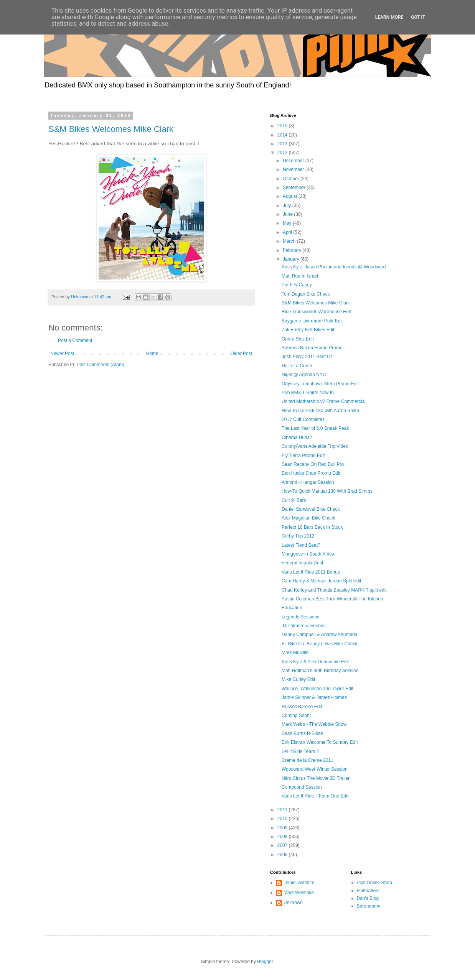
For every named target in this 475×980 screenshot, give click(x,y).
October (292, 179)
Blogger (265, 962)
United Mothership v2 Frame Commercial (324, 401)
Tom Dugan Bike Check (306, 294)
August (291, 196)
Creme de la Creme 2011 (308, 760)
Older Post (241, 354)
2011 (283, 810)
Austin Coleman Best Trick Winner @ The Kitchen (332, 599)
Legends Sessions (300, 617)
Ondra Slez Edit (298, 339)
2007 (283, 845)
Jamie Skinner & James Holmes (314, 697)
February (293, 250)
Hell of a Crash (297, 366)
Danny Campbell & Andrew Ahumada (319, 635)
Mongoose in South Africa (308, 554)
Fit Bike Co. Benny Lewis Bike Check (319, 644)
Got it (418, 17)
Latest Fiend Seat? (301, 545)
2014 (283, 135)
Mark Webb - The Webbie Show (314, 724)
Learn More (389, 17)
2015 (283, 126)
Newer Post (62, 354)
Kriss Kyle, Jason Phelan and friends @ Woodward (334, 267)
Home (152, 354)
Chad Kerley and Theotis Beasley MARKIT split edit (334, 590)
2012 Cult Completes (303, 419)
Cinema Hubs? (297, 437)
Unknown (293, 903)
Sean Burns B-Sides (302, 733)
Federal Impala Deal (302, 563)
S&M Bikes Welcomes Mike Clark (111, 129)
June (288, 214)
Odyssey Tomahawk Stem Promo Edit (320, 384)
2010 (283, 819)
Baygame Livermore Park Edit (312, 321)
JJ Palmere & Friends (304, 626)
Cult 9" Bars (294, 500)
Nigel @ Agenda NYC (304, 375)
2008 (283, 837)
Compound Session (302, 787)
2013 (283, 144)
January (292, 259)
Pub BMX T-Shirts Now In (308, 393)
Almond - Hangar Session (308, 482)
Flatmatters (368, 891)
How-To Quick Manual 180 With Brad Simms (327, 491)
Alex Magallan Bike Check (308, 518)
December (294, 161)
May (288, 223)
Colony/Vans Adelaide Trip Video (315, 446)
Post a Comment (75, 340)
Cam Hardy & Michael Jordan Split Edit (321, 581)
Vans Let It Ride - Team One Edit (315, 796)
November (294, 169)
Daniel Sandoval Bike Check (311, 509)
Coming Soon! (296, 715)
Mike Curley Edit (298, 679)
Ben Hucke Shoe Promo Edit (311, 473)
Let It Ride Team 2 (300, 751)
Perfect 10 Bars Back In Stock (312, 527)
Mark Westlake (299, 893)
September (295, 187)
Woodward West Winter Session (315, 769)
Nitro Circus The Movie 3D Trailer (316, 778)
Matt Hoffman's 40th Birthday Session (320, 671)
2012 (283, 153)
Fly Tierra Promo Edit (303, 455)
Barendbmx (369, 906)
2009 (283, 828)
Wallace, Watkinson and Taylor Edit (317, 689)
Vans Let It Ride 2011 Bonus (311, 572)
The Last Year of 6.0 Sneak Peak (315, 428)
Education (292, 608)
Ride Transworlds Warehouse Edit (316, 312)
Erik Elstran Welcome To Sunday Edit (320, 742)
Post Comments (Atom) (100, 365)
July (288, 206)
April (288, 232)
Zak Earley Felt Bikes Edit (308, 330)
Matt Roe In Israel (300, 276)
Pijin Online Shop (374, 883)
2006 (283, 855)
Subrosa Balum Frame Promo (312, 348)
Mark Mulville (295, 653)
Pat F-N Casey (297, 285)
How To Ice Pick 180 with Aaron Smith (320, 411)
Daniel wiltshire (299, 883)
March (290, 241)
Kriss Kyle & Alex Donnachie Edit (315, 662)
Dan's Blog (368, 898)
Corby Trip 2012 (298, 536)
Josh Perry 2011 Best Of (307, 357)
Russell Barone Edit (302, 707)
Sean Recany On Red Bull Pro (313, 464)
